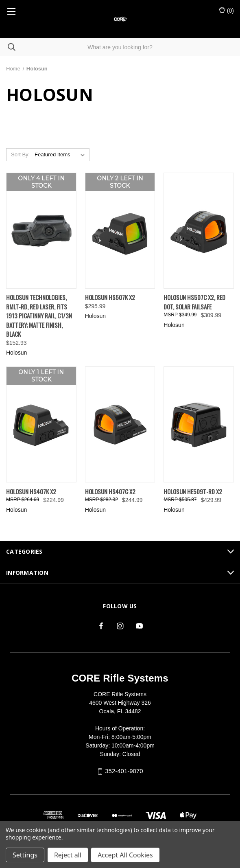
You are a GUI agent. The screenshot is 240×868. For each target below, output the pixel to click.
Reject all (68, 855)
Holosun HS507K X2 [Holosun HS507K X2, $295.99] (110, 297)
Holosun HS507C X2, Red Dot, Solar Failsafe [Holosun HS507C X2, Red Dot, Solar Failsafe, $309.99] (194, 302)
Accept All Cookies (125, 855)
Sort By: (20, 155)
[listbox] (61, 155)
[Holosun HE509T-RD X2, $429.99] (199, 424)
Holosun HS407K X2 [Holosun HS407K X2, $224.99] (31, 491)
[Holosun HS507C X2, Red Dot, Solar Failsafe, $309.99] (199, 231)
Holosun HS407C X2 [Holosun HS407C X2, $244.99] (110, 491)
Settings (25, 855)
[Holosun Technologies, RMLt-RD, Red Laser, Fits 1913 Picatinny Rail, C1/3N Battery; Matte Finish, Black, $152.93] (41, 231)
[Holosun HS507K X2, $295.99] (120, 231)
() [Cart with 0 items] (226, 10)
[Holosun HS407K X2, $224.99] (41, 424)
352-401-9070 (124, 771)
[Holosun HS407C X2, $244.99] (120, 424)
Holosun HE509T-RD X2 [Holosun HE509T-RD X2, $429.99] (193, 491)
